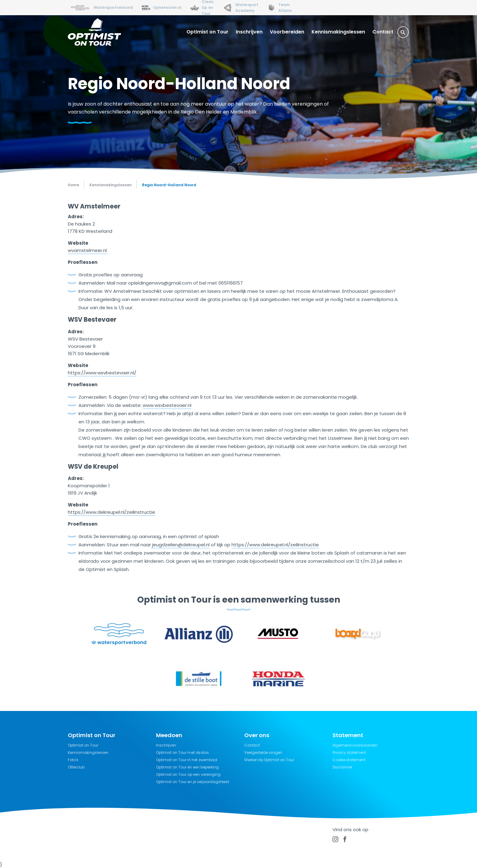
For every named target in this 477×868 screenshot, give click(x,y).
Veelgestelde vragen (263, 752)
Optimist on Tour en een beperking (187, 767)
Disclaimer (342, 767)
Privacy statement (349, 752)
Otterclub (76, 767)
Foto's (73, 760)
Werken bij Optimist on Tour (269, 760)
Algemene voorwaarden (355, 745)
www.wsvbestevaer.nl (167, 405)
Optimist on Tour (207, 32)
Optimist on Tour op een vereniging (188, 774)
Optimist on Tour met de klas (183, 752)
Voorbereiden (287, 32)
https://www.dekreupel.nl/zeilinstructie (275, 545)
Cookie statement (349, 760)
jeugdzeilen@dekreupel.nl (181, 545)
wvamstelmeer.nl (88, 250)
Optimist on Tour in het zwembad (187, 760)
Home (73, 185)
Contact (383, 32)
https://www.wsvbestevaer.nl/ (102, 373)
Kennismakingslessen (338, 32)
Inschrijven (249, 32)
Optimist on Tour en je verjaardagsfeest (193, 782)
